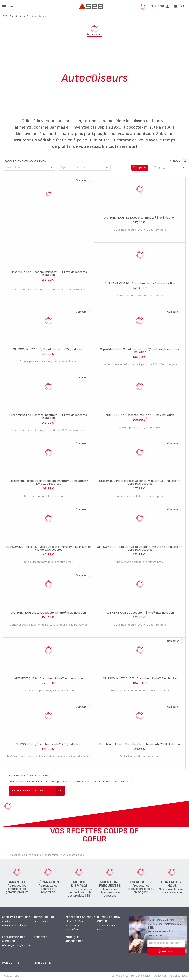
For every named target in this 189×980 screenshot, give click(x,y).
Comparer (82, 180)
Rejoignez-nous (178, 976)
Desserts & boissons (80, 917)
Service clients (120, 976)
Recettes (40, 937)
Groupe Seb (160, 976)
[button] (160, 6)
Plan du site (42, 963)
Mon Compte (11, 963)
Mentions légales (141, 976)
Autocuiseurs (44, 917)
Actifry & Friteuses (16, 917)
